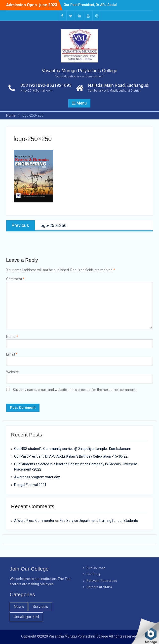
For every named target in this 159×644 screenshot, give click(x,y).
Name (12, 337)
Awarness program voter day (37, 477)
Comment (15, 279)
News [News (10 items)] (19, 607)
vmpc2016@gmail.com (36, 91)
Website (13, 372)
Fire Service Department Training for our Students (99, 521)
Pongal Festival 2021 (30, 485)
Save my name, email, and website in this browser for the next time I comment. (74, 390)
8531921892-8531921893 (46, 85)
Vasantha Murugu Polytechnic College (79, 71)
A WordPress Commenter (34, 521)
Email (12, 354)
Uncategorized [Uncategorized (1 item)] (26, 617)
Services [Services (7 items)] (40, 607)
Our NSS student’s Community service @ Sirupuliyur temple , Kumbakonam (73, 449)
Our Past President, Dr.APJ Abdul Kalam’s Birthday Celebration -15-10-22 (71, 456)
